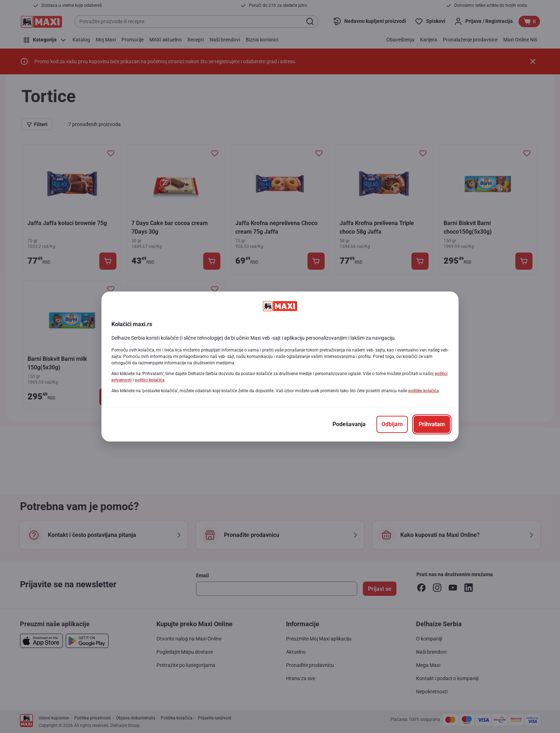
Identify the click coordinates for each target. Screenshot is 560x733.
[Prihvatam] (432, 424)
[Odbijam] (392, 424)
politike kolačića (423, 391)
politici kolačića (150, 380)
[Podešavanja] (349, 424)
